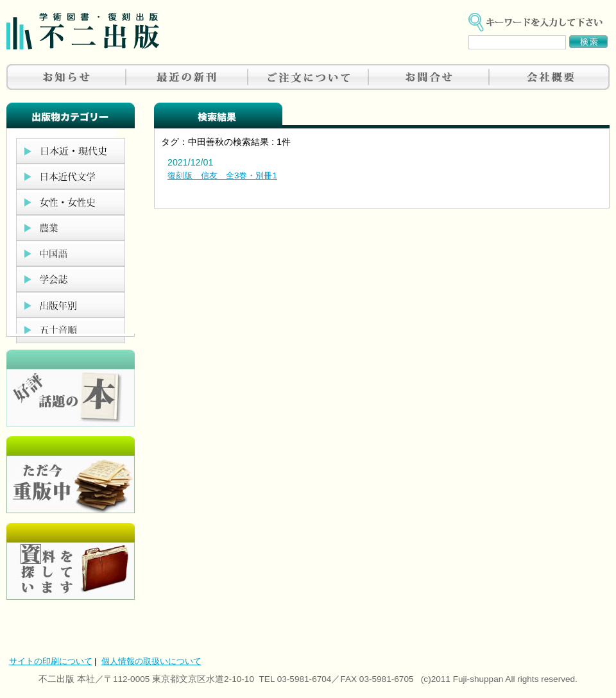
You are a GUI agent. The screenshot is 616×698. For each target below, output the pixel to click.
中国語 (71, 253)
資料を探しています (71, 561)
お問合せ (429, 77)
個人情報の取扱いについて (151, 661)
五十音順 (71, 330)
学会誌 (71, 279)
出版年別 (71, 305)
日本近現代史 (71, 151)
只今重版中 (71, 475)
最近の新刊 (187, 77)
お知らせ (67, 77)
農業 (71, 228)
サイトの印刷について (51, 661)
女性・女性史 (71, 202)
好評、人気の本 (71, 388)
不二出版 (83, 31)
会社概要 (549, 77)
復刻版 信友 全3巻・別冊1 (222, 175)
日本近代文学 (71, 176)
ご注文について (308, 77)
